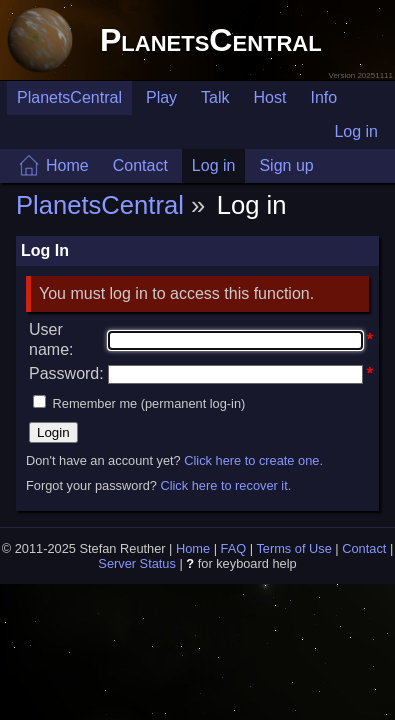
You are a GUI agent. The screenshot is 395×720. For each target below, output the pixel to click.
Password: (66, 373)
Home (67, 165)
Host (270, 97)
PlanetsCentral (211, 40)
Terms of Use (293, 548)
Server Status (137, 563)
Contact (140, 165)
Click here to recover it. (225, 485)
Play (161, 97)
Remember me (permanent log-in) (149, 403)
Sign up (286, 165)
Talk (215, 97)
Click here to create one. (253, 460)
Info (323, 97)
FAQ (234, 548)
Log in (356, 131)
